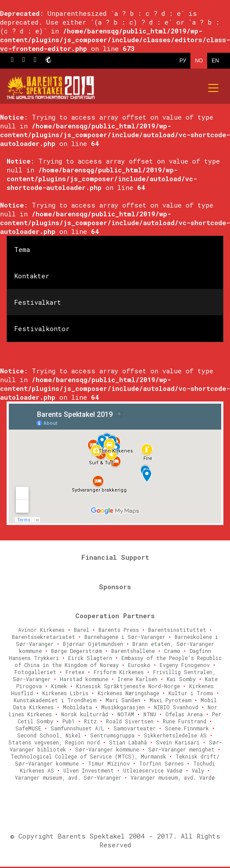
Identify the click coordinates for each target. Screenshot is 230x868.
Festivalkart (38, 302)
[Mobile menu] (214, 88)
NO (199, 61)
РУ (183, 61)
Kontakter (32, 276)
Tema (22, 249)
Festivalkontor (42, 328)
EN (215, 61)
